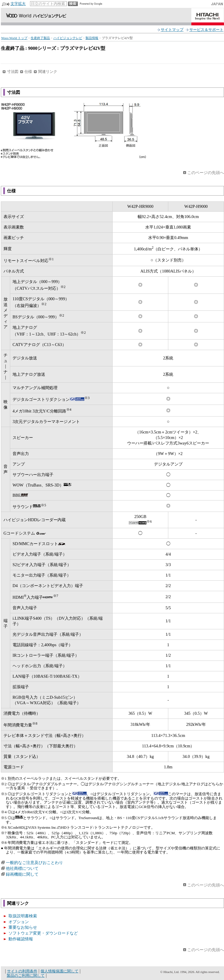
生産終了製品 (40, 38)
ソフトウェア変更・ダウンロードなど (43, 933)
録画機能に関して (22, 874)
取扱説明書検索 (23, 916)
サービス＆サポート (206, 30)
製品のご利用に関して (26, 975)
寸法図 (13, 72)
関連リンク (48, 72)
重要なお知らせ (23, 927)
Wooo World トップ (14, 38)
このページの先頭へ (206, 173)
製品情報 (92, 38)
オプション (19, 922)
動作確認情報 (21, 939)
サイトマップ (172, 30)
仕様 (28, 72)
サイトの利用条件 (22, 971)
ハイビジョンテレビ (68, 38)
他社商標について (22, 868)
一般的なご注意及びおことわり (34, 863)
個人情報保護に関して (60, 971)
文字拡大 (18, 4)
